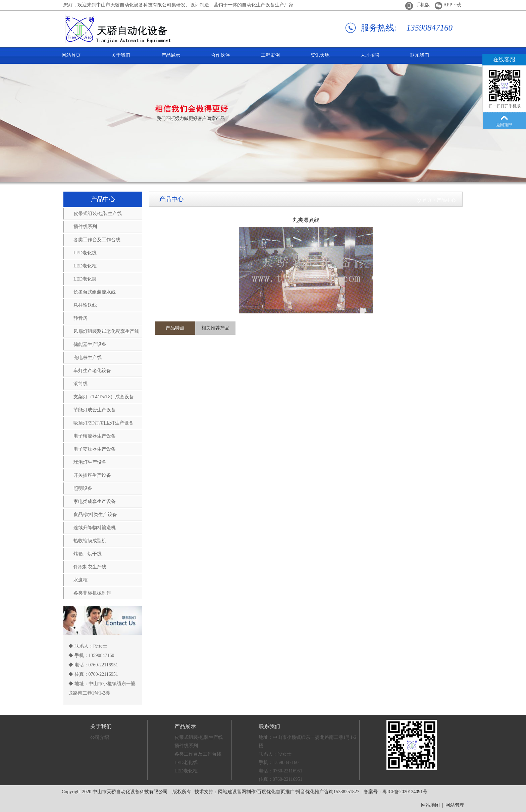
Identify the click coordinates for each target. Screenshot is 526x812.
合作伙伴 (220, 55)
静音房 (81, 318)
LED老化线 (85, 253)
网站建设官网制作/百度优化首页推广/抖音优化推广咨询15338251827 (289, 792)
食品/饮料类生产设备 (95, 515)
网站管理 (455, 805)
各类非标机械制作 (92, 593)
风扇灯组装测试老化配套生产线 (106, 331)
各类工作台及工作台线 (97, 240)
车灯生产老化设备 (92, 371)
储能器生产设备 (90, 344)
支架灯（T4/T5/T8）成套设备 (104, 397)
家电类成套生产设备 (95, 501)
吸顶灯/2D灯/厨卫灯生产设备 (103, 423)
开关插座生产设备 (92, 475)
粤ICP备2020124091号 (405, 792)
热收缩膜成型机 (90, 541)
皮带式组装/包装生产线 (98, 214)
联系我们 (420, 55)
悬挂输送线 (85, 305)
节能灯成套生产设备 (95, 410)
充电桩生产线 (88, 358)
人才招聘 (370, 55)
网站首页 (71, 55)
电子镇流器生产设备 (95, 436)
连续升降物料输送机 (95, 528)
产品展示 (171, 55)
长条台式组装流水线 (95, 292)
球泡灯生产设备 (90, 462)
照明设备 (83, 488)
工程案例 (270, 55)
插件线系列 (85, 227)
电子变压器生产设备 (95, 449)
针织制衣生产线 (90, 567)
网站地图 (430, 805)
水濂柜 (81, 580)
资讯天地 (320, 55)
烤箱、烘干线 (88, 554)
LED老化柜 (85, 266)
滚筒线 (81, 384)
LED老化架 (85, 279)
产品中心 (446, 200)
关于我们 (121, 55)
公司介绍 (100, 737)
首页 (427, 200)
